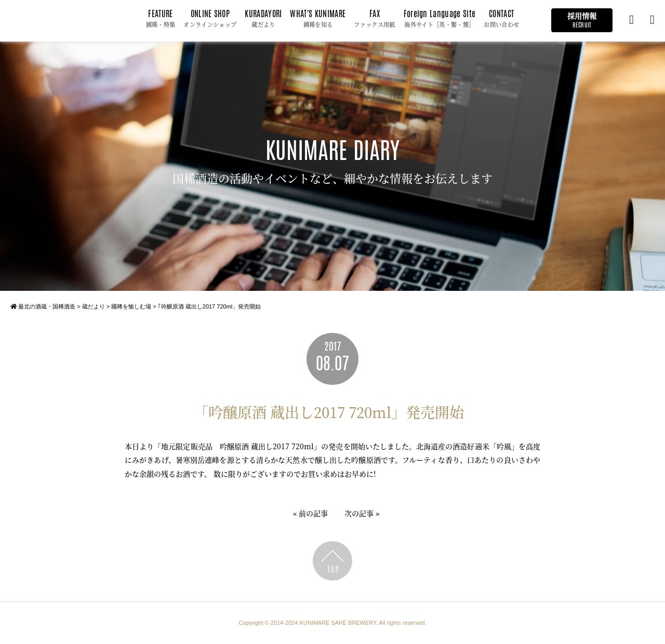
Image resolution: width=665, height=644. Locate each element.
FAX (374, 19)
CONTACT (501, 19)
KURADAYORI (263, 19)
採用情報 (582, 20)
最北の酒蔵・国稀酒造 (43, 306)
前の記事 (313, 513)
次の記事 (359, 513)
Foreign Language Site (440, 19)
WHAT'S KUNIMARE (318, 19)
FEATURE (161, 19)
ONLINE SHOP (210, 19)
